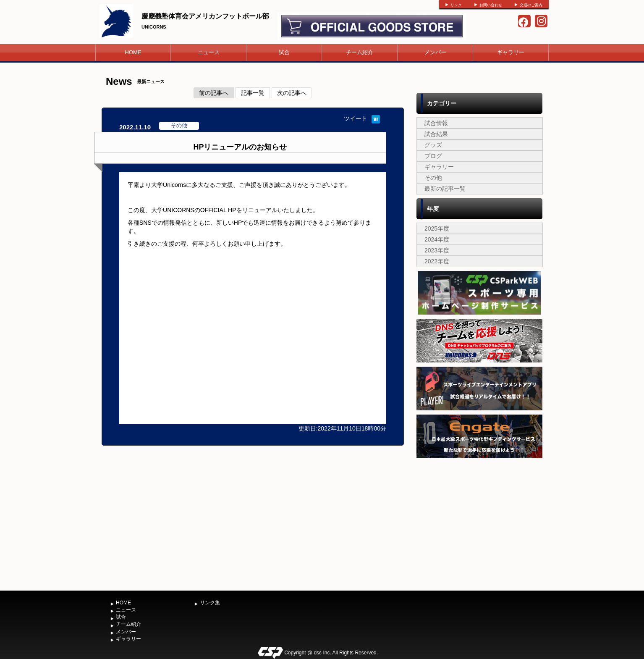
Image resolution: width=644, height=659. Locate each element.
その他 (433, 178)
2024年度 (437, 239)
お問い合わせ (491, 5)
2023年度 (437, 250)
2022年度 (437, 261)
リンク (456, 5)
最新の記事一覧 (445, 189)
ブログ (433, 156)
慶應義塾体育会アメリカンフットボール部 (205, 16)
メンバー (435, 52)
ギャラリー (511, 52)
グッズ (433, 145)
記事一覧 (253, 93)
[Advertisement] (479, 523)
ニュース (209, 52)
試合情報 (436, 123)
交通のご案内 (531, 5)
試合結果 (436, 134)
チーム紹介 (360, 52)
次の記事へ (292, 93)
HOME (133, 52)
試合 (284, 52)
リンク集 (210, 603)
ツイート (356, 118)
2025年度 (437, 228)
